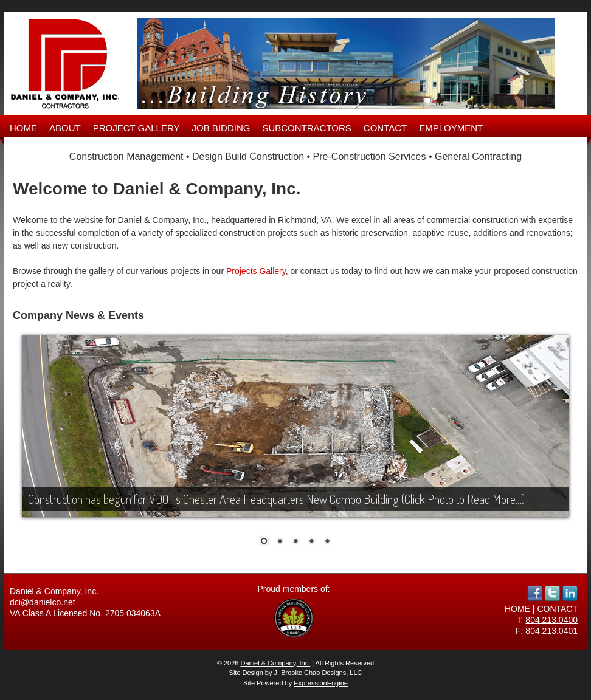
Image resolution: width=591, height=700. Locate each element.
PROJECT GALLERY (137, 128)
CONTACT (385, 128)
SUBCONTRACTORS (306, 128)
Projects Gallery (256, 271)
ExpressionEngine (321, 683)
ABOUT (65, 128)
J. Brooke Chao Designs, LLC (318, 673)
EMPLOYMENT (451, 128)
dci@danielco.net (43, 602)
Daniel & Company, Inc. (54, 591)
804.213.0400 (551, 620)
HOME (23, 128)
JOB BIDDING (221, 128)
